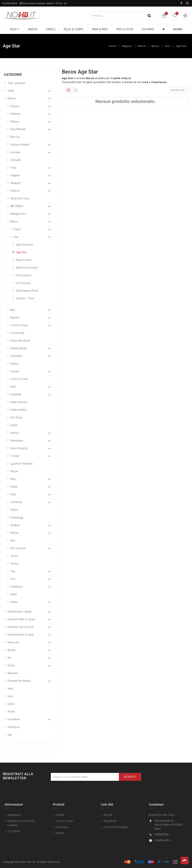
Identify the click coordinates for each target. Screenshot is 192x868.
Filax (13, 168)
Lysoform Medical (21, 464)
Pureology (17, 517)
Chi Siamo (14, 831)
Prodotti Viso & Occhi (21, 627)
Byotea (15, 318)
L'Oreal (15, 456)
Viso (167, 46)
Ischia (14, 425)
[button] (164, 29)
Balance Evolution (27, 268)
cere (10, 696)
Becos (155, 46)
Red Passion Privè (27, 291)
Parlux (14, 510)
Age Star (181, 46)
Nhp (13, 479)
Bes (13, 310)
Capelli (60, 815)
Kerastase (17, 441)
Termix (15, 564)
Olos (13, 494)
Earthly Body (18, 348)
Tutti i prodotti (16, 83)
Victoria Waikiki (20, 145)
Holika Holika (19, 410)
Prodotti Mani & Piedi (21, 635)
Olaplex (15, 175)
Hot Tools (16, 417)
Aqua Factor (24, 260)
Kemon (15, 433)
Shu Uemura (18, 548)
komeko (16, 152)
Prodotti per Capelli (20, 612)
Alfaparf (16, 183)
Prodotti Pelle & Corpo (21, 619)
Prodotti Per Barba (19, 681)
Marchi (142, 46)
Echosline (16, 356)
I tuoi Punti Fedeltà (115, 827)
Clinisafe (16, 160)
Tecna (14, 556)
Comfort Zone (19, 325)
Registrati (110, 821)
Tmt (13, 579)
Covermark (17, 333)
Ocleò (14, 487)
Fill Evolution (24, 275)
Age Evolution (25, 245)
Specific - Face (25, 298)
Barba (12, 650)
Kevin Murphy (19, 448)
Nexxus (15, 122)
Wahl (14, 594)
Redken (15, 525)
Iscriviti (130, 777)
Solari (11, 665)
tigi (10, 735)
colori (11, 704)
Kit (9, 658)
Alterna (15, 191)
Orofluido (16, 502)
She (13, 541)
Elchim (14, 364)
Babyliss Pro (18, 214)
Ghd (13, 387)
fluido (11, 712)
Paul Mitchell (18, 129)
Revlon (15, 533)
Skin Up (15, 137)
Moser (14, 471)
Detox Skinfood (20, 341)
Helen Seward (19, 402)
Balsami (13, 673)
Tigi (13, 571)
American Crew (20, 198)
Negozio (127, 46)
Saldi (11, 91)
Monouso (13, 642)
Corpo (17, 229)
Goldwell (16, 394)
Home (112, 46)
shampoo (14, 727)
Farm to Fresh (19, 379)
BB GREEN (17, 206)
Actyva (15, 106)
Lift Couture (23, 283)
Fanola (15, 371)
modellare (14, 719)
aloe (10, 689)
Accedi (108, 815)
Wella (14, 602)
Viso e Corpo (64, 821)
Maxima (15, 114)
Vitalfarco (16, 587)
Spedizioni (14, 815)
